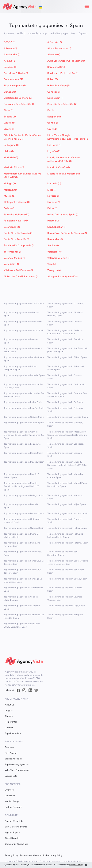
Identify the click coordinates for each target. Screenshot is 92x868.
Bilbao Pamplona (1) (15, 86)
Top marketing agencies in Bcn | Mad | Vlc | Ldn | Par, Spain (68, 350)
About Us (10, 705)
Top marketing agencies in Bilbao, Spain (67, 357)
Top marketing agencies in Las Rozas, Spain (65, 446)
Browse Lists (11, 776)
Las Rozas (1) (54, 145)
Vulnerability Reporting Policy (48, 855)
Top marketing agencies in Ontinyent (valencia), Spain (22, 521)
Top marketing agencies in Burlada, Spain (24, 375)
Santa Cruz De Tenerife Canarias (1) (67, 233)
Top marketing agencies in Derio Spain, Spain (67, 386)
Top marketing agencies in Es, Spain (65, 402)
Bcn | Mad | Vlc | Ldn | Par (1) (63, 73)
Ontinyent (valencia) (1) (17, 202)
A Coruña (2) (55, 42)
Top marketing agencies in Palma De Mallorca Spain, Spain (65, 536)
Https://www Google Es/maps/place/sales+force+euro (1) (68, 137)
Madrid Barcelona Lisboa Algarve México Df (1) (22, 176)
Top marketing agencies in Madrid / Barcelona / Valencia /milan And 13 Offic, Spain (67, 465)
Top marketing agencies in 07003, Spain (24, 304)
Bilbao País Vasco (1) (58, 86)
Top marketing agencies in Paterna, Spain (68, 543)
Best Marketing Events (16, 827)
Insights (9, 711)
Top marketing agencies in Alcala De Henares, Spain (65, 314)
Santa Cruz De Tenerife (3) (19, 233)
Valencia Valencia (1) (59, 258)
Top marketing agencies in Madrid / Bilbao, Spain (21, 476)
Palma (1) (52, 208)
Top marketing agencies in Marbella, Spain (65, 497)
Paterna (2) (53, 221)
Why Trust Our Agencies (17, 770)
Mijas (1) (52, 190)
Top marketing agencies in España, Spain (24, 408)
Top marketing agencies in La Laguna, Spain (22, 446)
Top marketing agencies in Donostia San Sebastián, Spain (67, 395)
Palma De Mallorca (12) (17, 215)
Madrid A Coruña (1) (59, 168)
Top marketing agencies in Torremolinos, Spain (24, 589)
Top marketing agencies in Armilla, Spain (24, 331)
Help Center (11, 722)
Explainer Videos (13, 733)
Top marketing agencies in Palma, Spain (67, 528)
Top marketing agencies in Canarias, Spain (65, 377)
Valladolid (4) (11, 264)
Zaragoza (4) (54, 270)
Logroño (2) (54, 151)
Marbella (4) (54, 184)
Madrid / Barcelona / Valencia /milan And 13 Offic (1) (64, 160)
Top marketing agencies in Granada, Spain (65, 424)
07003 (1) (10, 42)
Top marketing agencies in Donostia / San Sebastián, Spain (24, 395)
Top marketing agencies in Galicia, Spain (24, 417)
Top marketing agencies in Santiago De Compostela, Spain (23, 581)
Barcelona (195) (56, 67)
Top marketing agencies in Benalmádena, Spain (24, 359)
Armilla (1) (9, 61)
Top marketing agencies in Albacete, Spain (22, 314)
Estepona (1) (54, 117)
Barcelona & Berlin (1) (16, 73)
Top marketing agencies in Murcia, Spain (24, 514)
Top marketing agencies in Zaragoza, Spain (65, 616)
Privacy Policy (12, 855)
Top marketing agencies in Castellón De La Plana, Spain (23, 386)
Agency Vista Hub (14, 821)
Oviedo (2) (10, 208)
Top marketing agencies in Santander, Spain (66, 571)
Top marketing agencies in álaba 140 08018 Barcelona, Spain (22, 625)
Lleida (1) (9, 151)
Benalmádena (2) (13, 79)
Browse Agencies (13, 759)
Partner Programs (13, 807)
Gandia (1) (53, 123)
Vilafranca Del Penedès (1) (18, 270)
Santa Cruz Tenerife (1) (16, 239)
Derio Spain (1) (55, 98)
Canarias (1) (54, 92)
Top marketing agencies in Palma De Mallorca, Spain (22, 536)
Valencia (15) (54, 252)
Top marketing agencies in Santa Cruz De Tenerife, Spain (24, 563)
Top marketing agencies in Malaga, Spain (24, 496)
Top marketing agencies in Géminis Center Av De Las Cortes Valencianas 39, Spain (24, 435)
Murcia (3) (10, 196)
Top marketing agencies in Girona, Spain (24, 423)
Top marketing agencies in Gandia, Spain (68, 417)
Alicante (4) (54, 55)
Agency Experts (13, 833)
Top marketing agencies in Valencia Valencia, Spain (65, 599)
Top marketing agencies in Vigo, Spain (66, 606)
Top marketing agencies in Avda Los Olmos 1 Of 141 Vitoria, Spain (65, 332)
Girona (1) (9, 129)
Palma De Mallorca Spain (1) (63, 215)
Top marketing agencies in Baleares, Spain (21, 341)
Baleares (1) (10, 67)
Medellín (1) (10, 190)
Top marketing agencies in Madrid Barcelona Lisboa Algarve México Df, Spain (21, 486)
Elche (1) (9, 111)
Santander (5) (55, 239)
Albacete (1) (10, 49)
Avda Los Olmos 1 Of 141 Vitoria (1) (66, 61)
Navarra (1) (53, 196)
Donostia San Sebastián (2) (62, 104)
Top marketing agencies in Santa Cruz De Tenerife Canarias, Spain (68, 563)
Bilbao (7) (53, 79)
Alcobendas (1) (12, 55)
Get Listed (10, 796)
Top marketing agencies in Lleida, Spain (23, 453)
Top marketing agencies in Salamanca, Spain (23, 553)
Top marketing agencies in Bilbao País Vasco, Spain (66, 368)
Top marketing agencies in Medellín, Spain (21, 506)
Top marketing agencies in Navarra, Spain (68, 514)
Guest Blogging (13, 838)
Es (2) (50, 111)
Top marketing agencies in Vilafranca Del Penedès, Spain (24, 616)
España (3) (10, 117)
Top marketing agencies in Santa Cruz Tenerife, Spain (23, 571)
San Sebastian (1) (57, 227)
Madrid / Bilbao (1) (14, 168)
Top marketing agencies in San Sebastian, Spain (62, 553)
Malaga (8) (10, 184)
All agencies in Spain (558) (62, 277)
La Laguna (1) (11, 145)
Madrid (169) (11, 158)
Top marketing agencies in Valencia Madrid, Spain (21, 599)
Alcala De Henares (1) (59, 49)
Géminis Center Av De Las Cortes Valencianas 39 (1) (22, 137)
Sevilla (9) (53, 246)
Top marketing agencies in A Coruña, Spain (66, 305)
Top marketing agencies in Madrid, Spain (24, 462)
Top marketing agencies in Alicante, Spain (65, 323)
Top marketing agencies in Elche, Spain (23, 402)
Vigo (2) (52, 264)
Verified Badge (12, 802)
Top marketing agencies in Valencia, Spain (65, 589)
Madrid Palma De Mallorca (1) (64, 174)
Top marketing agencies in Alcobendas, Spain (23, 323)
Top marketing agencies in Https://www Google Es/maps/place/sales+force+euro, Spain (67, 435)
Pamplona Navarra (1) (16, 221)
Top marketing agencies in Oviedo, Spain (24, 528)
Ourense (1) (54, 202)
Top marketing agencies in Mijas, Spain (67, 504)
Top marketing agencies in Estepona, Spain (65, 410)
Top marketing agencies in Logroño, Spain (65, 455)
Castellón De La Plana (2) (18, 98)
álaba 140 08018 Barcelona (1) (21, 277)
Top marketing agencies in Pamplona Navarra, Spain (22, 545)
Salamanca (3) (12, 227)
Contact (9, 728)
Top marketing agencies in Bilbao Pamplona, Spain (20, 368)
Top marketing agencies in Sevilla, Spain (67, 579)
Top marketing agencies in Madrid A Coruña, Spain (65, 476)
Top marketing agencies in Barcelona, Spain (66, 341)
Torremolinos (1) (13, 252)
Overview (10, 747)
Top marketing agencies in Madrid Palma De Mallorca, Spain (67, 485)
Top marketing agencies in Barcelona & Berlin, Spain (23, 350)
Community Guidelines (16, 844)
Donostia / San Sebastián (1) (19, 104)
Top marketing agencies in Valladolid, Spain (22, 607)
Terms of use (26, 855)
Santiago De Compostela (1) (19, 246)
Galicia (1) (9, 123)
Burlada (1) (10, 92)
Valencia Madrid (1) (14, 258)
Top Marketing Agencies (17, 765)
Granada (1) (54, 129)
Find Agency (11, 753)
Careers (9, 716)
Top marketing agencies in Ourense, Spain (65, 521)
